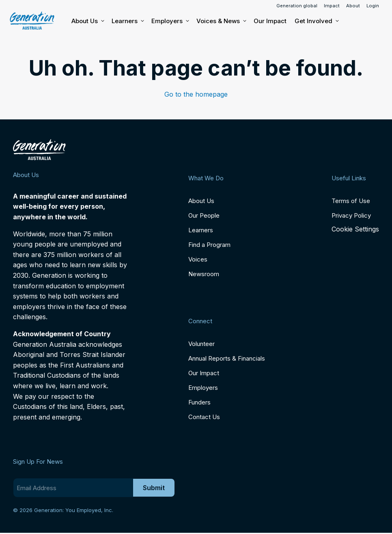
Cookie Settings (355, 229)
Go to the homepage (196, 94)
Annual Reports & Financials (227, 358)
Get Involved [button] (316, 21)
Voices (198, 259)
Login (373, 6)
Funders (199, 402)
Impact (332, 6)
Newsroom (204, 274)
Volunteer (201, 344)
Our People (204, 215)
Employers (170, 21)
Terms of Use (351, 201)
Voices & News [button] (221, 21)
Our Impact (270, 21)
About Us (87, 21)
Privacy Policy (351, 215)
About (353, 6)
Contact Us (204, 417)
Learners (127, 21)
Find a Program (209, 245)
